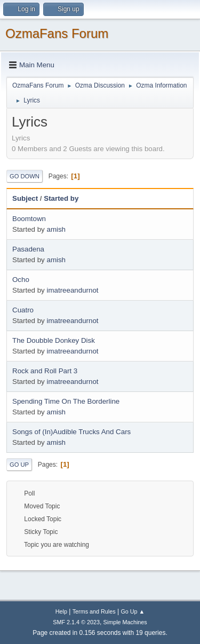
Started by (61, 198)
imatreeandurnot (72, 290)
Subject (25, 198)
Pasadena (28, 249)
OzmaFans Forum (57, 33)
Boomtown (29, 219)
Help (61, 611)
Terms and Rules (94, 611)
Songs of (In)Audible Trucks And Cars (71, 432)
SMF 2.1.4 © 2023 (76, 622)
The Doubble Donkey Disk (54, 340)
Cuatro (23, 310)
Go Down (25, 176)
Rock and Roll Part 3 (45, 371)
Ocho (21, 280)
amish (56, 229)
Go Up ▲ (133, 611)
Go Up (19, 465)
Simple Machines (125, 622)
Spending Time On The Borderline (66, 401)
